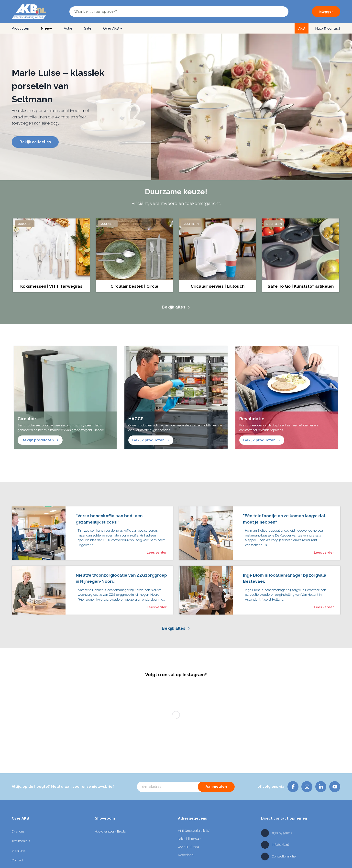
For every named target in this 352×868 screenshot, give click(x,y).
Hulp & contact (328, 28)
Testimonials (21, 841)
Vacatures (19, 851)
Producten (20, 28)
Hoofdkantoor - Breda (110, 832)
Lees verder (157, 553)
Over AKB (113, 28)
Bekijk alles (176, 307)
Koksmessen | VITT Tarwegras (51, 286)
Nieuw (46, 28)
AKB (302, 28)
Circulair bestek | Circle (134, 286)
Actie (68, 28)
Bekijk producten (40, 440)
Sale (88, 28)
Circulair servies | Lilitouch (218, 286)
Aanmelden (216, 787)
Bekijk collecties (35, 142)
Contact (17, 861)
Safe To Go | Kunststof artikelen (301, 286)
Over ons (18, 832)
